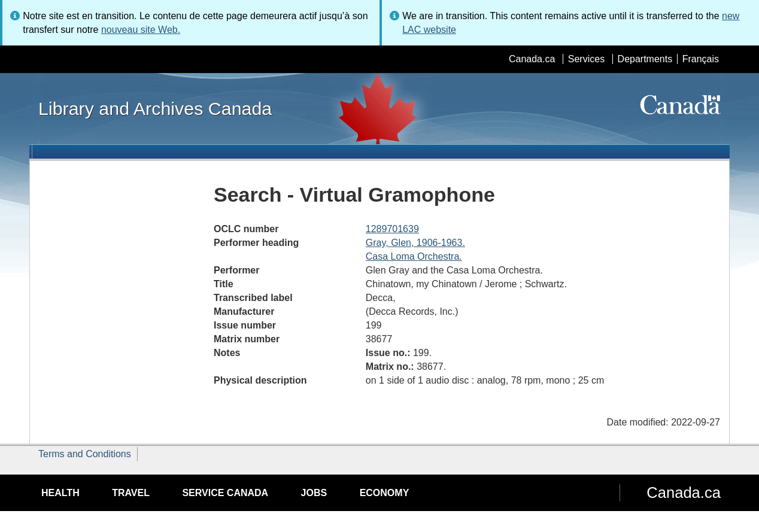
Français (701, 59)
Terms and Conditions (85, 454)
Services (586, 59)
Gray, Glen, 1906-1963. (415, 243)
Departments (645, 59)
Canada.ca (532, 59)
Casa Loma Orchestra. (414, 256)
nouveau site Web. (141, 30)
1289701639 (392, 229)
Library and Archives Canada (155, 108)
